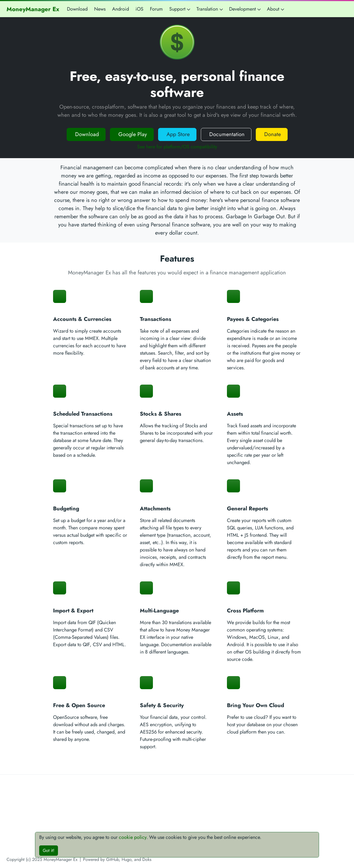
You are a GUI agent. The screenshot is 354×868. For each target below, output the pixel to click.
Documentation (226, 134)
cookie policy (133, 837)
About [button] (276, 9)
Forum (156, 9)
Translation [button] (210, 9)
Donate (272, 134)
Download (77, 9)
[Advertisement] (177, 818)
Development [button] (245, 9)
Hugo (127, 859)
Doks (147, 859)
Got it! (49, 850)
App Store (177, 134)
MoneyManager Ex (33, 9)
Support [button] (180, 9)
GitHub (113, 859)
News (100, 9)
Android (121, 9)
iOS (139, 9)
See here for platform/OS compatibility (177, 147)
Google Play (132, 134)
